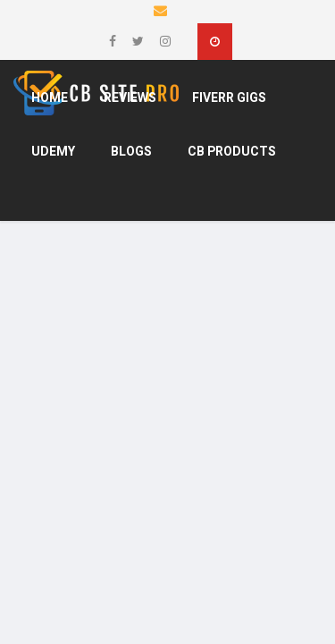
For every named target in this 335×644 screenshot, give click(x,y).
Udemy (53, 152)
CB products (232, 152)
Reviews (130, 98)
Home (50, 98)
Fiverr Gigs (229, 98)
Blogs (131, 152)
